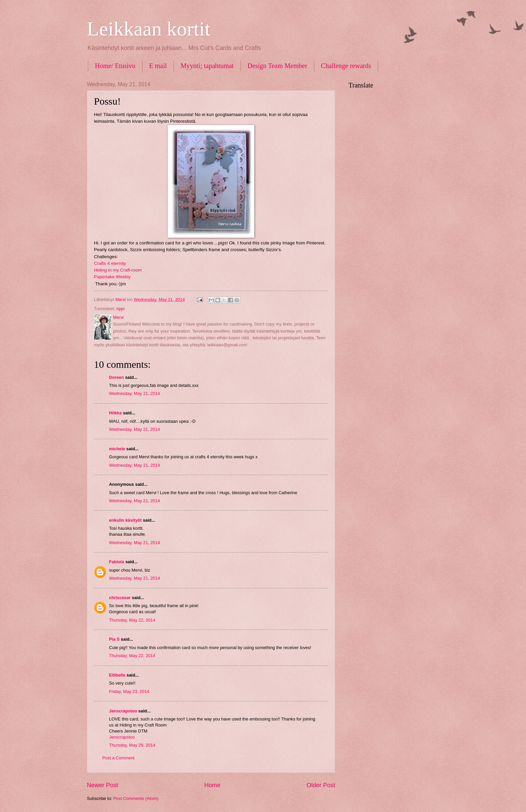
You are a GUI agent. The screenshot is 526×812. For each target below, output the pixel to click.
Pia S (114, 639)
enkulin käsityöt (125, 520)
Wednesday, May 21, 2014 (135, 393)
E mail (158, 66)
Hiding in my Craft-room (118, 270)
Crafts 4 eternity (110, 263)
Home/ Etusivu (115, 66)
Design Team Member (277, 66)
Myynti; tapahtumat (207, 66)
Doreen (116, 377)
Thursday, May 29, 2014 (132, 745)
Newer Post (102, 785)
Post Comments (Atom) (136, 798)
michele (117, 449)
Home (212, 785)
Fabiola (117, 562)
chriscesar (120, 598)
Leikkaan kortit (149, 29)
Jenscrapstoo (123, 711)
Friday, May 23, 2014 (129, 691)
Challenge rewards (346, 66)
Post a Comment (118, 758)
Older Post (321, 785)
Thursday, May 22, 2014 (132, 620)
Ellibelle (117, 675)
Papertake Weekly (112, 277)
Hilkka (115, 413)
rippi (120, 309)
